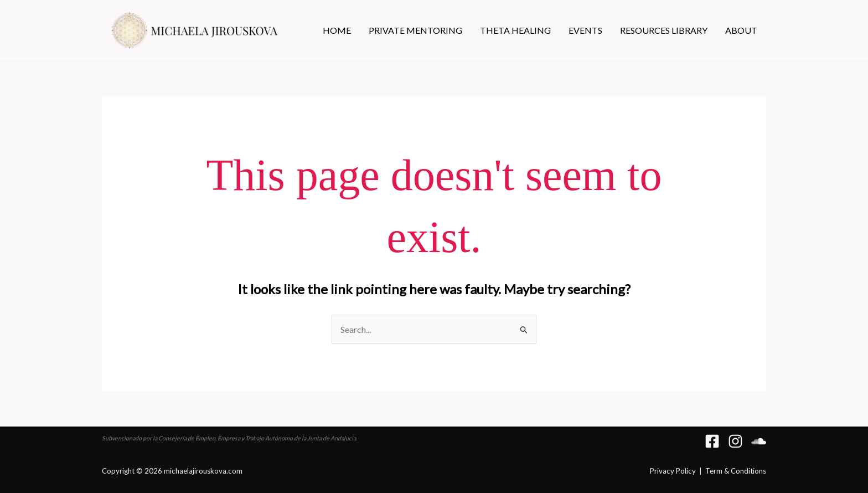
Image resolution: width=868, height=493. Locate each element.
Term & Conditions (736, 471)
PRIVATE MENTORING (415, 30)
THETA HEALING (515, 30)
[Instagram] (735, 441)
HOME (337, 30)
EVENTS (585, 30)
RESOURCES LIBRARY (664, 30)
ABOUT (741, 30)
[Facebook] (712, 441)
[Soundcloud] (759, 441)
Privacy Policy (673, 471)
